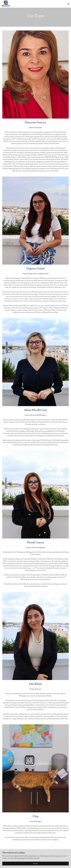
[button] (68, 4)
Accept (35, 863)
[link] (6, 4)
